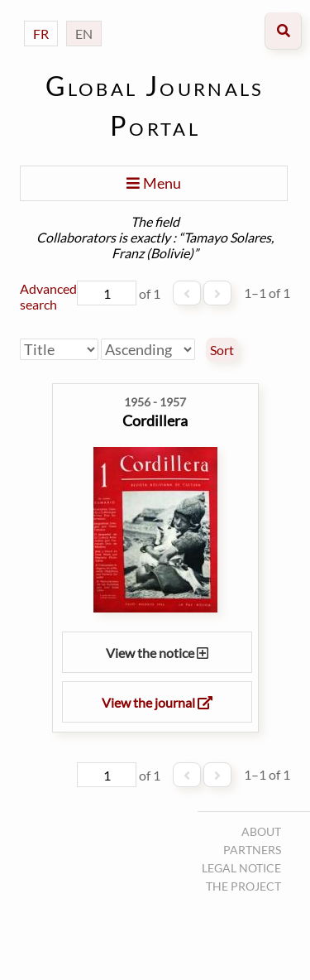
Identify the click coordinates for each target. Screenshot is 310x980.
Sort (222, 350)
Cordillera (155, 420)
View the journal (157, 702)
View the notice (157, 653)
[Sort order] (148, 349)
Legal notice (241, 868)
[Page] (107, 293)
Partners (252, 850)
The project (243, 886)
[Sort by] (59, 349)
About (261, 831)
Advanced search (48, 296)
